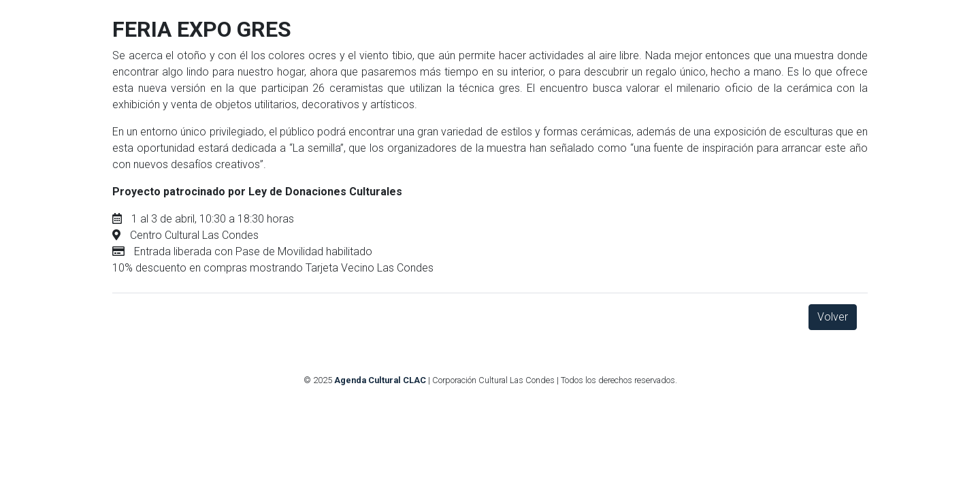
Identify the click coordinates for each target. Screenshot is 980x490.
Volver (833, 317)
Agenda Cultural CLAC (380, 380)
